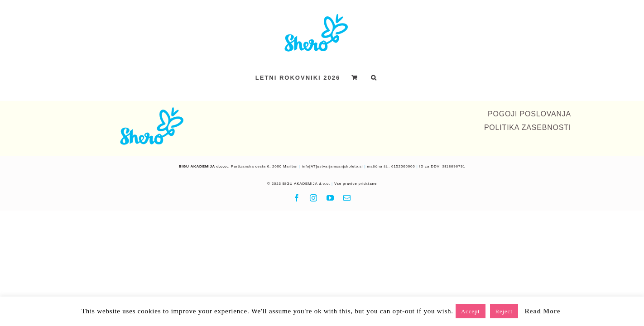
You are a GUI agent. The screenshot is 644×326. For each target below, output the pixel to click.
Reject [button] (504, 311)
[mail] (347, 198)
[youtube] (330, 198)
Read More (542, 311)
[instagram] (314, 198)
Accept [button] (471, 311)
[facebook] (297, 198)
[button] (397, 77)
